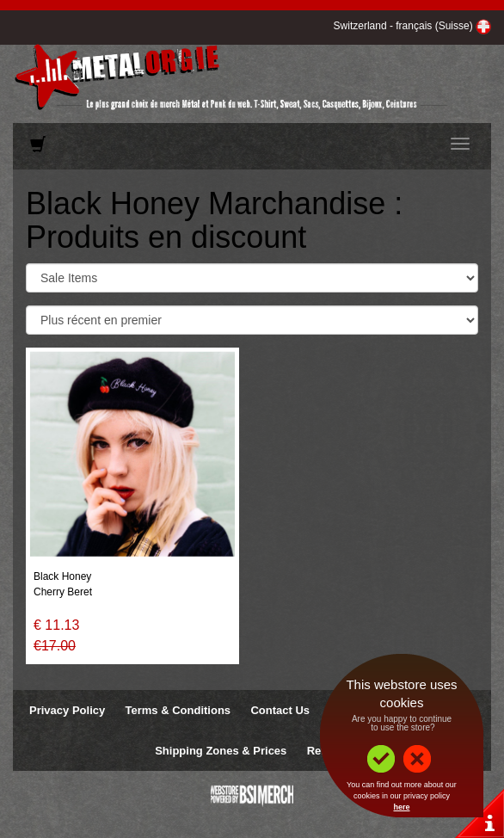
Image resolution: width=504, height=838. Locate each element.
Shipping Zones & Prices (221, 751)
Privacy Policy (67, 710)
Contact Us (280, 710)
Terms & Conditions (178, 710)
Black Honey (62, 576)
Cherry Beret (63, 592)
